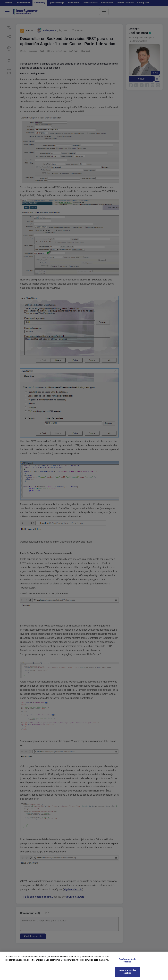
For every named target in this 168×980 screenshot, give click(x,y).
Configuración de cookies (127, 964)
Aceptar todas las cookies (127, 975)
